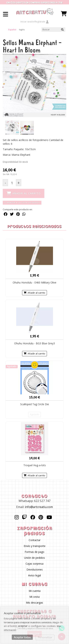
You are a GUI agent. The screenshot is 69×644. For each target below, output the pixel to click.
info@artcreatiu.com (39, 507)
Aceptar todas (22, 637)
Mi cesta (34, 597)
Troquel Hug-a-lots (35, 465)
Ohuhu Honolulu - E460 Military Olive (34, 282)
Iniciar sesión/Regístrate (35, 22)
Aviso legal (34, 576)
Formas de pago (34, 552)
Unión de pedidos (34, 558)
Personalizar (45, 637)
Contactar (35, 540)
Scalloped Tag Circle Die (35, 404)
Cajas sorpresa (34, 564)
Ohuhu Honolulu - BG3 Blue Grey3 (34, 343)
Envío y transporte (35, 546)
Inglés (22, 30)
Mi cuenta (35, 591)
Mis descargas (34, 603)
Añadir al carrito (34, 293)
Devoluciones (35, 570)
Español (12, 30)
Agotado (34, 414)
